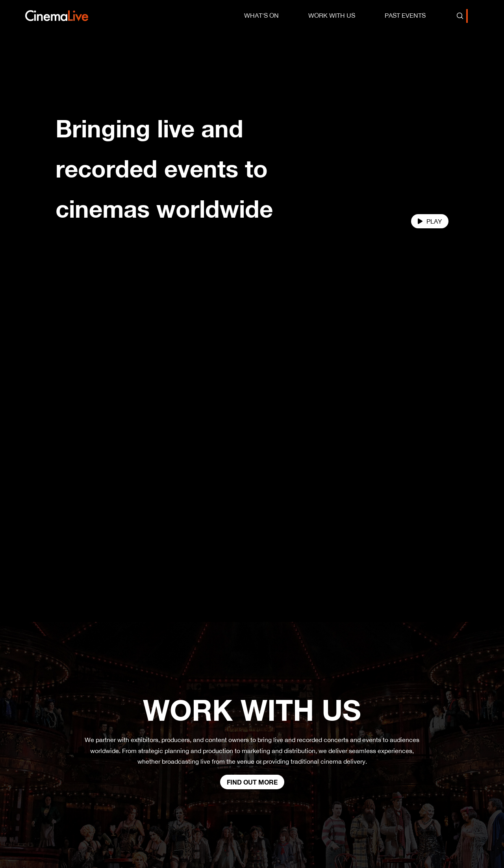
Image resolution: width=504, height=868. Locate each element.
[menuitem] (261, 16)
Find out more (252, 750)
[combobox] (467, 16)
